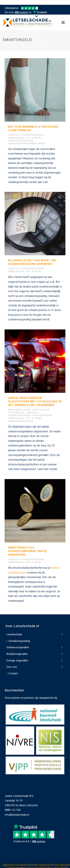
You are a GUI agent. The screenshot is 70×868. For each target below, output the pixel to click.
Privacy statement (61, 864)
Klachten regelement (40, 864)
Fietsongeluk (16, 413)
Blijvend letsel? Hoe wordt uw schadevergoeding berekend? (32, 262)
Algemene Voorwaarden (15, 864)
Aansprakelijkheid (20, 410)
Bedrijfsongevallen (17, 653)
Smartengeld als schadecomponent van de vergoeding (28, 551)
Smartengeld (16, 138)
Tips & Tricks (34, 138)
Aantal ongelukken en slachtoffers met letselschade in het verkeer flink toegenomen (35, 402)
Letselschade (14, 633)
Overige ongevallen (17, 659)
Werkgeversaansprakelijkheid (27, 144)
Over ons (12, 666)
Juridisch (14, 135)
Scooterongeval (42, 415)
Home (26, 47)
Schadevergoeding (33, 135)
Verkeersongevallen (21, 141)
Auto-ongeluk (41, 410)
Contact (12, 672)
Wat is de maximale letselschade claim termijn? (33, 129)
